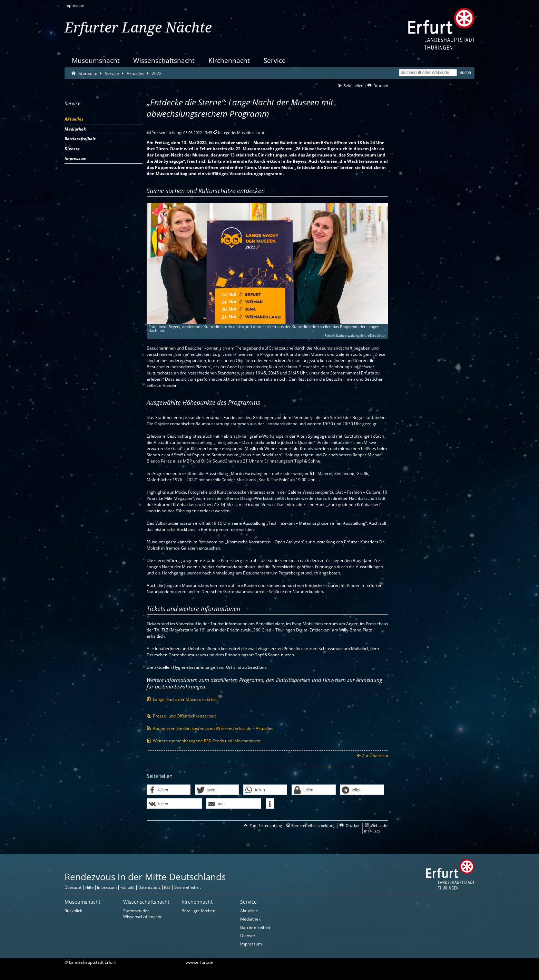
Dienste (248, 936)
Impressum (74, 5)
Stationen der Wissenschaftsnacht (142, 914)
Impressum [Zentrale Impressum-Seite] (107, 887)
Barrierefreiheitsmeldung (313, 825)
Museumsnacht (96, 60)
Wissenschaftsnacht (164, 60)
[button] (169, 790)
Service (275, 60)
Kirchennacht (229, 60)
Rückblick (73, 911)
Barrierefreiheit (255, 927)
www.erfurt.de (199, 962)
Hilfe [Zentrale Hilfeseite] (89, 887)
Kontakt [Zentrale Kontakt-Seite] (128, 887)
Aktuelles (249, 911)
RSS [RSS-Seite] (167, 887)
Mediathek (250, 919)
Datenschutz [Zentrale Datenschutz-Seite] (149, 887)
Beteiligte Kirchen (198, 911)
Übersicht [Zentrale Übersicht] (73, 887)
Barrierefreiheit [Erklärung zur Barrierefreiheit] (188, 887)
